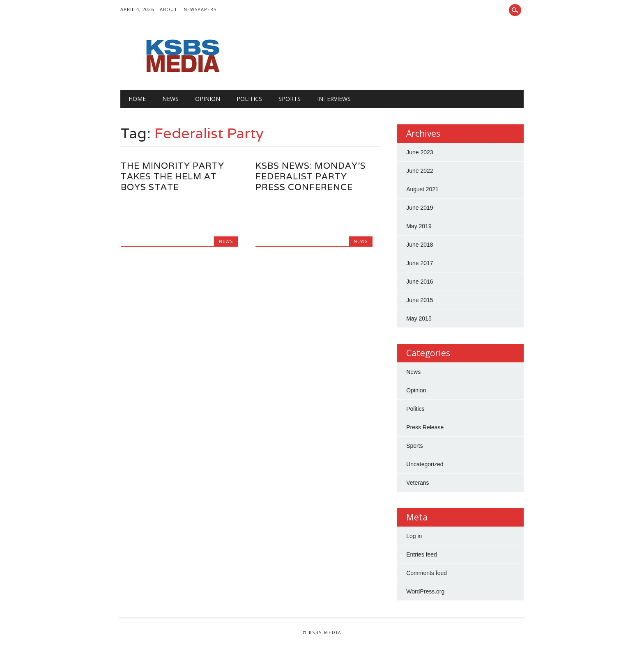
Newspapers (200, 9)
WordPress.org (425, 591)
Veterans (417, 483)
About (169, 9)
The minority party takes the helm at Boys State (172, 176)
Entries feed (422, 554)
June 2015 (420, 300)
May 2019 (419, 226)
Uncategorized (425, 464)
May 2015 (419, 318)
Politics (249, 99)
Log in (414, 536)
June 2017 (420, 263)
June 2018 (420, 245)
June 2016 (420, 282)
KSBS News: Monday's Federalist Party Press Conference (311, 176)
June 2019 (420, 208)
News (170, 99)
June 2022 (420, 171)
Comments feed (427, 573)
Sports (290, 99)
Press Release (425, 427)
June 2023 (420, 152)
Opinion (208, 99)
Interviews (334, 99)
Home (137, 99)
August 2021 (422, 189)
